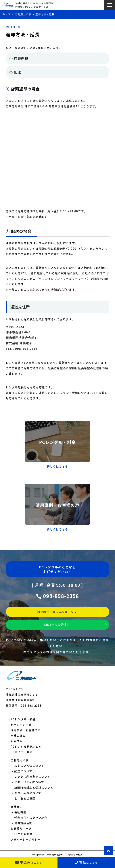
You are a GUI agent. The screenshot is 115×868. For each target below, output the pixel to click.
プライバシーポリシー (26, 839)
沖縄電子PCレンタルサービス (67, 854)
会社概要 (20, 812)
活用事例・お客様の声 (26, 730)
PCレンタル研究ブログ (26, 747)
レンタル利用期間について (32, 777)
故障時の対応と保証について (34, 788)
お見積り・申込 (21, 829)
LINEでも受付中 (22, 834)
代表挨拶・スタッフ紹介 (31, 818)
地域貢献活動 (23, 823)
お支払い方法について (29, 766)
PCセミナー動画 (22, 752)
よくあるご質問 (25, 798)
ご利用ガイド (20, 760)
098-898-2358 (57, 596)
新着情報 (17, 741)
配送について (23, 771)
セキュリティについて (29, 782)
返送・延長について (28, 793)
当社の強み (18, 736)
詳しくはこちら (57, 466)
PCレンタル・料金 (23, 719)
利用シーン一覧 (21, 725)
